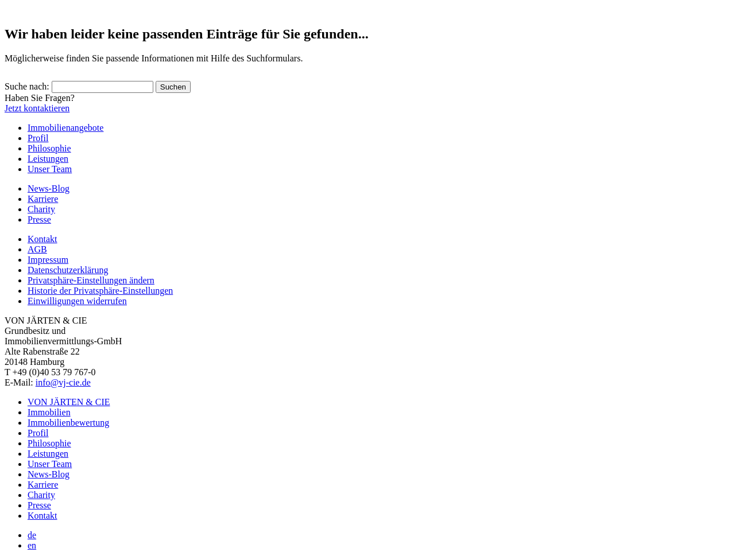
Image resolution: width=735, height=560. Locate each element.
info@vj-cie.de (63, 382)
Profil (38, 138)
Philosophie (49, 148)
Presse (39, 219)
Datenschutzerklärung (68, 270)
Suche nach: (27, 86)
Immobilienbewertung (68, 423)
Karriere (43, 199)
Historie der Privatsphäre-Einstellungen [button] (100, 291)
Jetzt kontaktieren (37, 108)
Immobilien (49, 412)
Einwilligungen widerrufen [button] (77, 301)
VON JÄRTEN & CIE (69, 402)
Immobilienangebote (65, 128)
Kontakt (42, 239)
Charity (41, 209)
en (32, 545)
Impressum (48, 260)
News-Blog (49, 188)
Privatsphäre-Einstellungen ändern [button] (91, 280)
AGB (37, 249)
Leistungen (48, 159)
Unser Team (50, 169)
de (32, 535)
